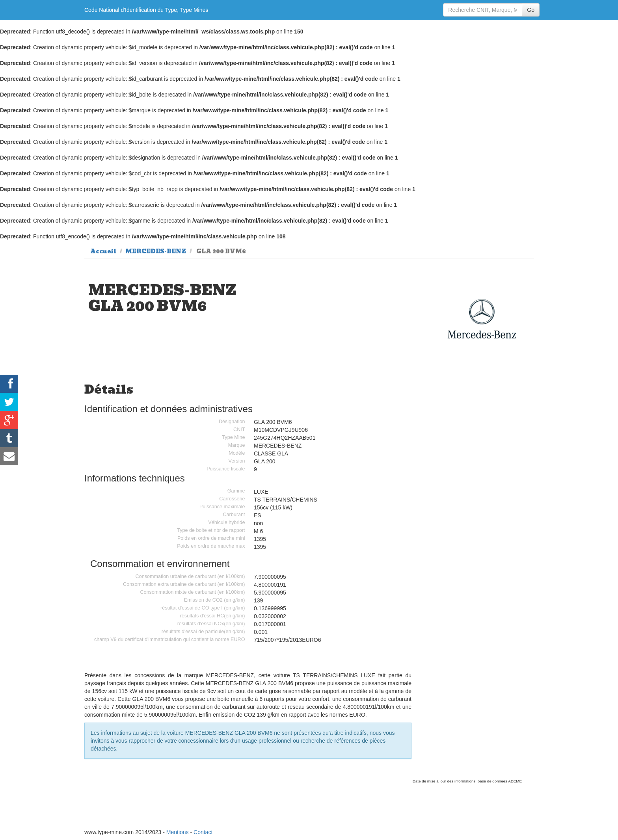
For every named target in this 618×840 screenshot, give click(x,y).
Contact (203, 832)
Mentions (178, 832)
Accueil (103, 251)
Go (531, 10)
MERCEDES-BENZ (156, 251)
